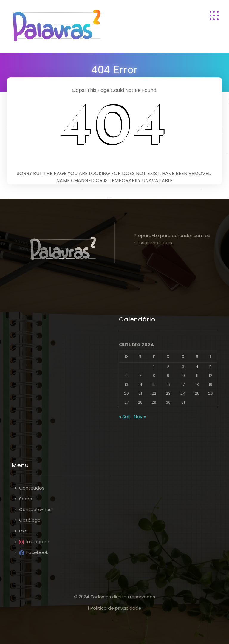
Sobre (26, 499)
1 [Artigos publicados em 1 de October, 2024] (154, 367)
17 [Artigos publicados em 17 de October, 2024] (183, 384)
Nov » (140, 417)
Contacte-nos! (36, 509)
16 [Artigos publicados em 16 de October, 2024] (168, 384)
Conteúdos (32, 488)
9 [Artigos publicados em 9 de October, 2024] (168, 376)
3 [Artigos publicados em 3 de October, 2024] (183, 367)
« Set (124, 417)
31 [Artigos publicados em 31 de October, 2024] (183, 402)
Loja (23, 531)
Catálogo (30, 520)
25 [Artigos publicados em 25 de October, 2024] (197, 393)
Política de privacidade (116, 608)
